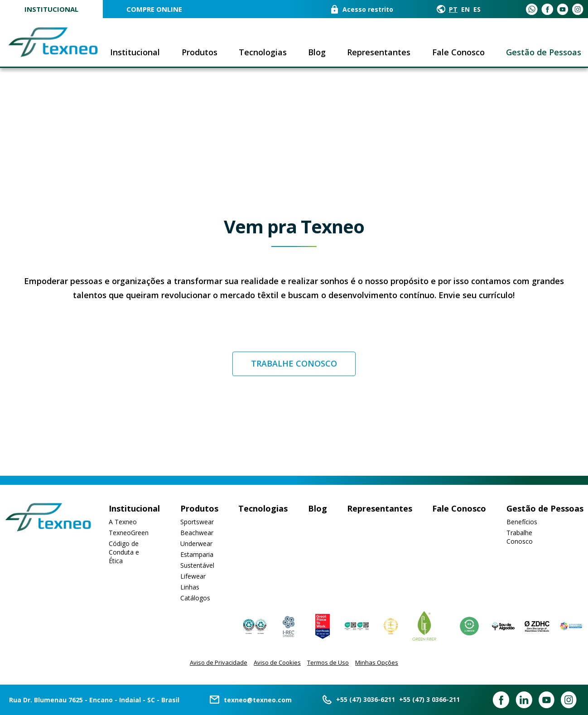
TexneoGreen (129, 533)
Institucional (51, 9)
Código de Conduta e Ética (124, 552)
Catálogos (195, 598)
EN (465, 9)
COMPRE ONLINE (154, 9)
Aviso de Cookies (277, 662)
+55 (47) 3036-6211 (366, 699)
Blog (317, 52)
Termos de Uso (328, 662)
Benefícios (522, 522)
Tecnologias (263, 52)
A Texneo (123, 522)
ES (477, 9)
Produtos (200, 52)
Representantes (379, 52)
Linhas (190, 587)
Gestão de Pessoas (544, 52)
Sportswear (197, 522)
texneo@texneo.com (258, 700)
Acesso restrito (368, 9)
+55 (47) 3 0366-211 (429, 699)
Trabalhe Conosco (520, 537)
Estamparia (197, 554)
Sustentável (197, 565)
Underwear (196, 543)
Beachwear (197, 533)
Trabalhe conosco (294, 363)
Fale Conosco (458, 52)
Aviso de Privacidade (219, 662)
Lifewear (193, 576)
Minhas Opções (377, 662)
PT (453, 9)
